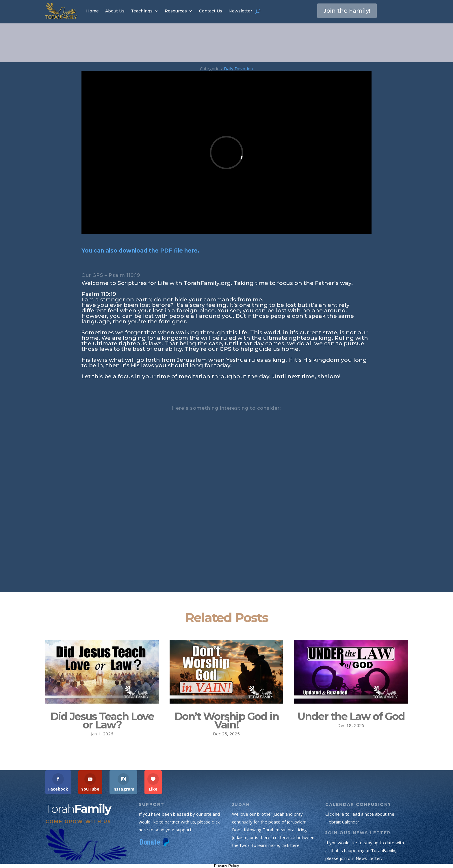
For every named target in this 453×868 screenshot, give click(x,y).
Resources (176, 11)
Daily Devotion (238, 68)
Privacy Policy (226, 866)
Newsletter (240, 11)
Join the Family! (347, 11)
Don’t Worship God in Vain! (226, 720)
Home (92, 11)
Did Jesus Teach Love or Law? (102, 720)
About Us (115, 11)
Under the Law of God (351, 716)
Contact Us (211, 11)
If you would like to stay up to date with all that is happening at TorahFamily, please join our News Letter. (365, 850)
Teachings (142, 11)
